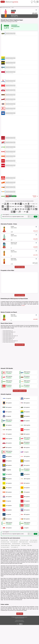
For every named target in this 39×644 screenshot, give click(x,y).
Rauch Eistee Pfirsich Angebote (14, 559)
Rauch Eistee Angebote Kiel (33, 561)
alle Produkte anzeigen (20, 267)
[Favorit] (36, 10)
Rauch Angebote (24, 564)
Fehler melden (20, 633)
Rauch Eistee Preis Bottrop (26, 563)
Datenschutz (22, 639)
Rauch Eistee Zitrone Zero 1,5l (9, 361)
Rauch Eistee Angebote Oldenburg (6, 563)
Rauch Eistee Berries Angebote (24, 559)
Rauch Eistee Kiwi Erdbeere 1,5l (9, 351)
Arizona (9, 604)
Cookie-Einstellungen (21, 641)
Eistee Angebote (30, 564)
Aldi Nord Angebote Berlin (14, 561)
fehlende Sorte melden (20, 364)
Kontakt (16, 641)
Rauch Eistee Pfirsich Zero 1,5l (9, 356)
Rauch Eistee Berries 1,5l (8, 350)
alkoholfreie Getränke (5, 7)
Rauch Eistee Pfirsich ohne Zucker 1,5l (10, 355)
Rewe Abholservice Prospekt (5, 561)
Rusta (6, 592)
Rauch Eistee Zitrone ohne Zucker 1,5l (10, 360)
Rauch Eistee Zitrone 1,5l (8, 359)
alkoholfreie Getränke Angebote (15, 564)
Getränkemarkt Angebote (4, 559)
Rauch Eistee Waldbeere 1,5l (9, 357)
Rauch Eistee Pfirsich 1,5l (8, 352)
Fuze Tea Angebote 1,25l (14, 566)
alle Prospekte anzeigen (20, 295)
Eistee (9, 7)
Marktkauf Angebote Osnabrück (24, 561)
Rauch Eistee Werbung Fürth (16, 563)
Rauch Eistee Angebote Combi (5, 564)
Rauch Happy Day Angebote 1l (5, 566)
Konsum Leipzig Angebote (34, 559)
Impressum (17, 639)
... (11, 7)
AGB (19, 639)
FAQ (18, 641)
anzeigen (23, 305)
